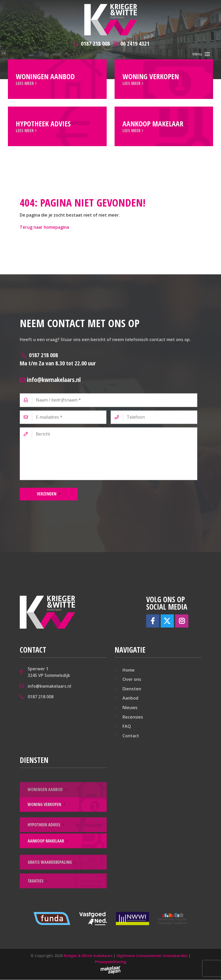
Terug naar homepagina (44, 228)
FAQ (127, 727)
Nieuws (130, 708)
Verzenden (47, 494)
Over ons (132, 680)
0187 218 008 (58, 359)
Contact (131, 736)
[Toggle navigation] (207, 54)
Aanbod (130, 699)
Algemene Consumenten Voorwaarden (152, 956)
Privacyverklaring (111, 962)
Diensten (132, 689)
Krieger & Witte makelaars (88, 956)
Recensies (133, 717)
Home (129, 670)
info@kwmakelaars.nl (50, 380)
